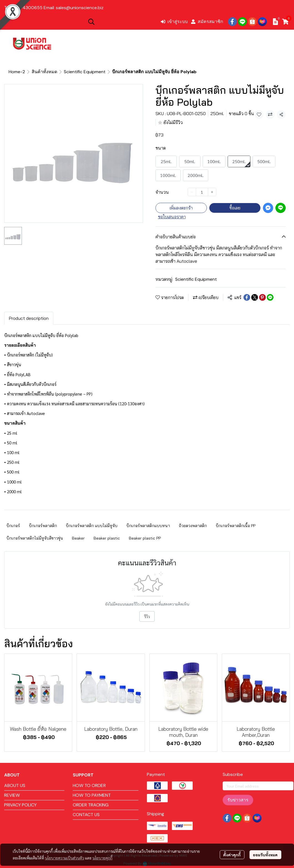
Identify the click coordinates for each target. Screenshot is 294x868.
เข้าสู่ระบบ (174, 21)
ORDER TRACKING (91, 805)
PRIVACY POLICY (20, 805)
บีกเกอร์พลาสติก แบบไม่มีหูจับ (92, 526)
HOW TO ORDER (89, 785)
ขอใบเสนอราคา (172, 217)
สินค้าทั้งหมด (44, 72)
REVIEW (12, 795)
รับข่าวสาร (238, 800)
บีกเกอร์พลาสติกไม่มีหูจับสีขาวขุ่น (35, 538)
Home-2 (17, 72)
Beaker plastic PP (145, 538)
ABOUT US (15, 785)
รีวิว (147, 616)
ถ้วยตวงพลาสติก (193, 526)
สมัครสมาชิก (207, 21)
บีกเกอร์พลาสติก (43, 526)
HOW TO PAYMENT (92, 795)
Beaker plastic (107, 538)
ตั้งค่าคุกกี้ (232, 855)
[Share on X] (255, 297)
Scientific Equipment (85, 72)
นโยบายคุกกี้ (102, 858)
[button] (121, 22)
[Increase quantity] (212, 192)
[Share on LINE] (270, 297)
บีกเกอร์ (13, 526)
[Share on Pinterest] (262, 297)
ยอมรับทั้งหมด (265, 855)
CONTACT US (86, 815)
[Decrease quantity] (192, 192)
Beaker (78, 538)
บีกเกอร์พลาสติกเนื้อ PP (236, 526)
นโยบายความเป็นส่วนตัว (65, 858)
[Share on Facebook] (247, 297)
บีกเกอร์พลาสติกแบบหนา (148, 526)
